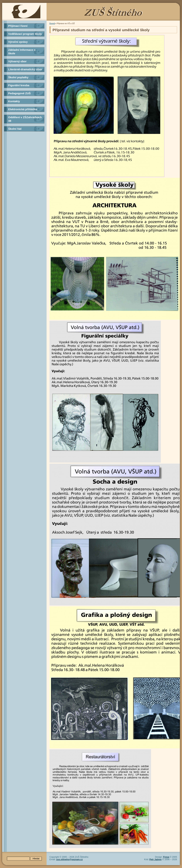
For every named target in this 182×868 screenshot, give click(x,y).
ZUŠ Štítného (91, 12)
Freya (166, 857)
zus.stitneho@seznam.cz (70, 859)
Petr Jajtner (155, 859)
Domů (52, 23)
